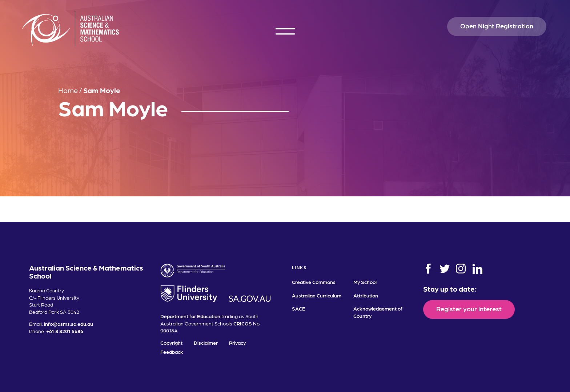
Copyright (171, 343)
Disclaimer (206, 343)
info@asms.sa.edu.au (69, 324)
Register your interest (469, 309)
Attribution (366, 295)
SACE (299, 308)
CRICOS (243, 323)
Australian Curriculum (317, 295)
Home (68, 90)
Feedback (172, 352)
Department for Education (190, 316)
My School (365, 282)
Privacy (237, 343)
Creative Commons (314, 282)
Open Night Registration (497, 26)
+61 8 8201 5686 (65, 331)
